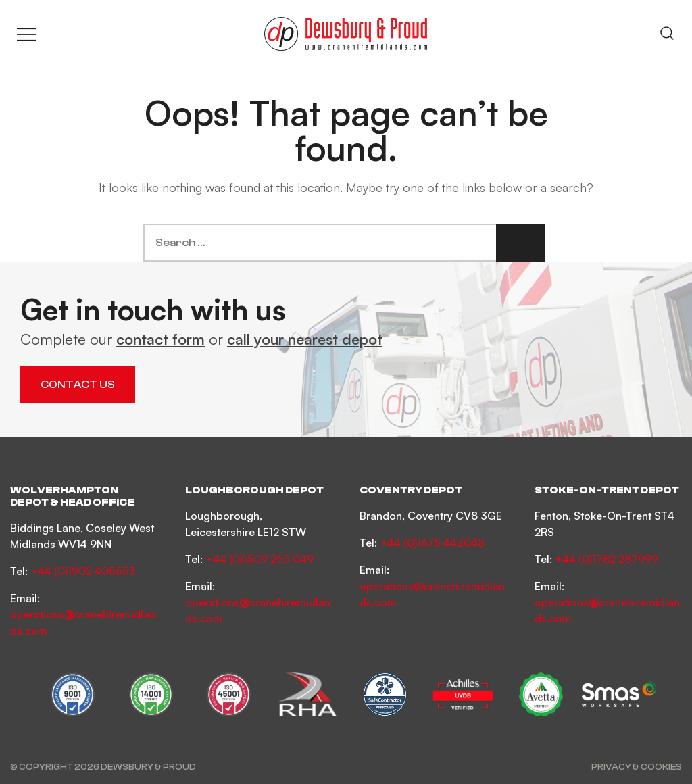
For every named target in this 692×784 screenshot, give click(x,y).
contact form (160, 339)
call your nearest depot (305, 339)
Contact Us (78, 385)
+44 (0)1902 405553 (83, 571)
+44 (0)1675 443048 (432, 543)
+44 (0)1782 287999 (607, 559)
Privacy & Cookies (637, 767)
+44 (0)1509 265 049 (259, 559)
